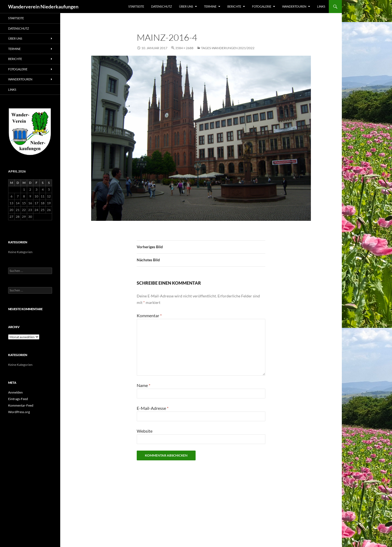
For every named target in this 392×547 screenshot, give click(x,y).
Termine (210, 6)
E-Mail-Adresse (153, 408)
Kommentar (149, 315)
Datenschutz (162, 6)
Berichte (234, 6)
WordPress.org (19, 412)
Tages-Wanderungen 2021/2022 (228, 48)
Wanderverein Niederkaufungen (43, 7)
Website (145, 431)
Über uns (186, 6)
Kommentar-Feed (21, 405)
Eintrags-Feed (18, 399)
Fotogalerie (262, 6)
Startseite (136, 6)
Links (321, 6)
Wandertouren (294, 6)
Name (144, 385)
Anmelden (15, 392)
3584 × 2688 (184, 48)
